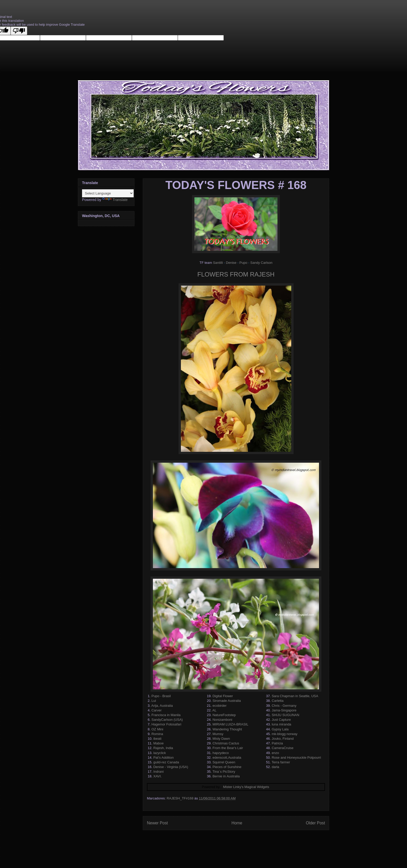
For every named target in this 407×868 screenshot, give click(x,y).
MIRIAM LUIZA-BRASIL (230, 724)
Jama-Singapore (284, 710)
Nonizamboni (222, 720)
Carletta (278, 701)
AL (214, 710)
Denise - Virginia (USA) (171, 767)
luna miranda (281, 724)
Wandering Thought (227, 729)
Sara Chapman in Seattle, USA (295, 696)
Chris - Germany (284, 706)
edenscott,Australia (227, 758)
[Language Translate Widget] (108, 193)
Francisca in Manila (166, 715)
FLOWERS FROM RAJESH (236, 274)
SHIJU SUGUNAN (286, 715)
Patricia (277, 743)
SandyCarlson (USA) (167, 720)
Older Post (315, 823)
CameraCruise (283, 748)
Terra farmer (281, 762)
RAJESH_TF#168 (180, 798)
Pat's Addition (164, 758)
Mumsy (218, 734)
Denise (231, 263)
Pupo (243, 263)
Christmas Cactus (226, 743)
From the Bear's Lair (228, 748)
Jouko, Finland (283, 739)
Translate (115, 200)
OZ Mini (157, 729)
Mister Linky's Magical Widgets (246, 787)
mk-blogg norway (285, 734)
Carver (156, 710)
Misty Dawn (221, 739)
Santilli (218, 263)
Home (237, 823)
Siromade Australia (227, 701)
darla (276, 767)
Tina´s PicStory (224, 772)
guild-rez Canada (166, 762)
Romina (157, 734)
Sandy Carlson (261, 263)
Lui (154, 701)
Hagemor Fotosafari (166, 724)
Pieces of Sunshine (227, 767)
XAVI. (158, 776)
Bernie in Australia (226, 776)
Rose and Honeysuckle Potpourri (296, 758)
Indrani (159, 772)
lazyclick (160, 753)
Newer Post (157, 823)
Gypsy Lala (280, 729)
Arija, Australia (162, 706)
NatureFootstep (224, 715)
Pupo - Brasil (161, 696)
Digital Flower (223, 696)
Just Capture (281, 720)
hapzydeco (221, 753)
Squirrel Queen (224, 762)
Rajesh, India (163, 748)
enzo (275, 753)
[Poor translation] (19, 31)
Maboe (159, 743)
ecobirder (220, 706)
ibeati (157, 739)
